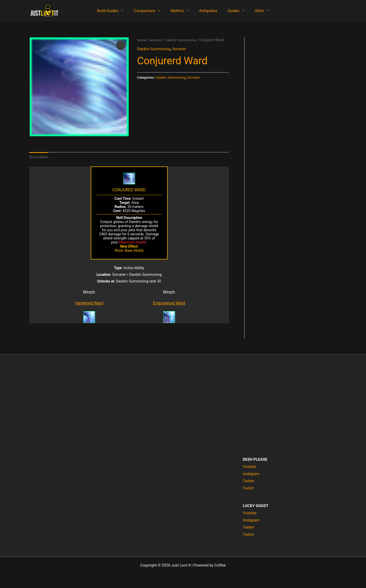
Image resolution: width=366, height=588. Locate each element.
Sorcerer (156, 40)
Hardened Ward (89, 304)
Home (142, 40)
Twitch (248, 488)
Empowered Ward (169, 304)
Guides (230, 11)
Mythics (179, 11)
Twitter (249, 481)
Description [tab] (39, 157)
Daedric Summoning (182, 40)
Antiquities (207, 11)
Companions (149, 11)
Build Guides (114, 11)
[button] (121, 45)
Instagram (251, 474)
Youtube (250, 467)
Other (253, 11)
